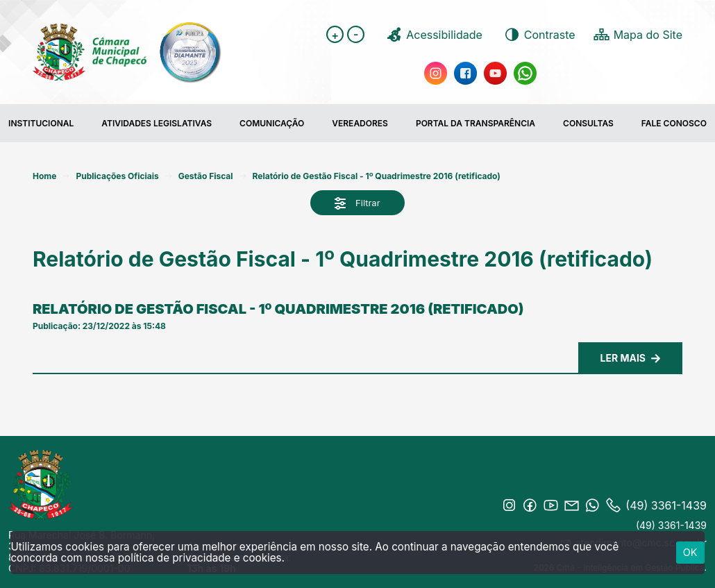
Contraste (539, 34)
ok (690, 552)
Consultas (588, 123)
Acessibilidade (434, 34)
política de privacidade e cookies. (201, 558)
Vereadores (360, 123)
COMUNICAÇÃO (272, 123)
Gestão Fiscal (206, 176)
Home (44, 176)
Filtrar (357, 204)
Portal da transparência (476, 123)
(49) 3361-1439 (671, 525)
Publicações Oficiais (117, 176)
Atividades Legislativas (157, 123)
